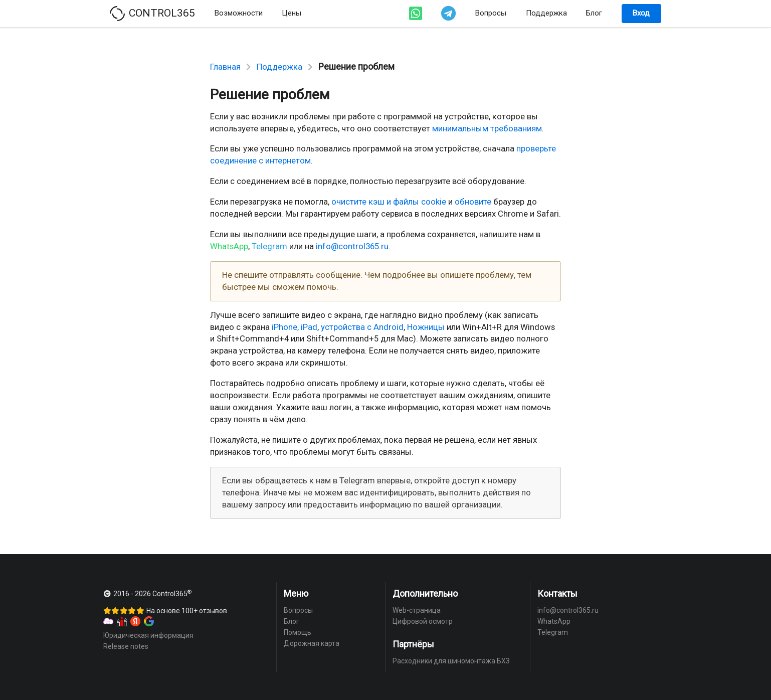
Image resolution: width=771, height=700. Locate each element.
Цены (292, 13)
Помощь (298, 632)
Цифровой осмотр (423, 621)
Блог (594, 13)
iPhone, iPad (295, 327)
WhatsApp (229, 246)
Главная (225, 67)
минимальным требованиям (487, 128)
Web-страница (417, 610)
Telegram (269, 246)
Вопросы (491, 13)
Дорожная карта (312, 643)
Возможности (239, 13)
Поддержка (546, 13)
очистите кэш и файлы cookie (389, 202)
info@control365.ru (352, 246)
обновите (473, 202)
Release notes (126, 646)
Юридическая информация (148, 635)
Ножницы (426, 327)
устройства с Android (362, 327)
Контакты (557, 593)
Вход (641, 13)
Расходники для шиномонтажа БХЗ (451, 661)
